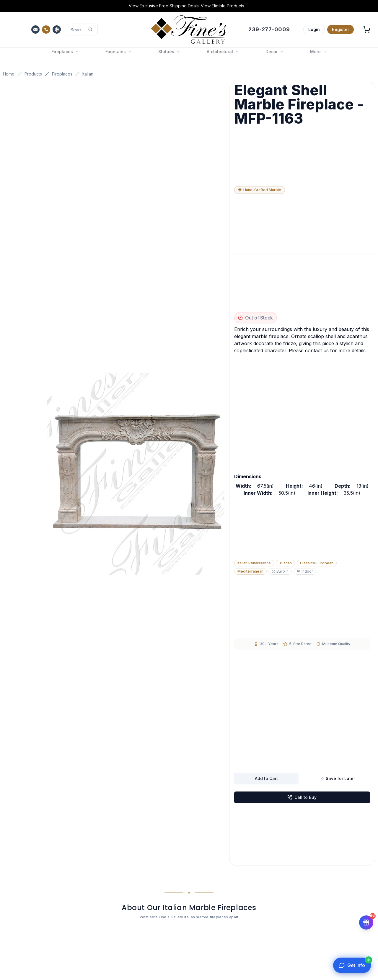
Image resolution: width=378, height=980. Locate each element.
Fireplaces (62, 74)
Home (9, 74)
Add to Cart (266, 778)
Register (340, 29)
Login (314, 29)
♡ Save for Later (338, 778)
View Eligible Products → (225, 6)
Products (33, 74)
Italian (88, 74)
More (318, 55)
